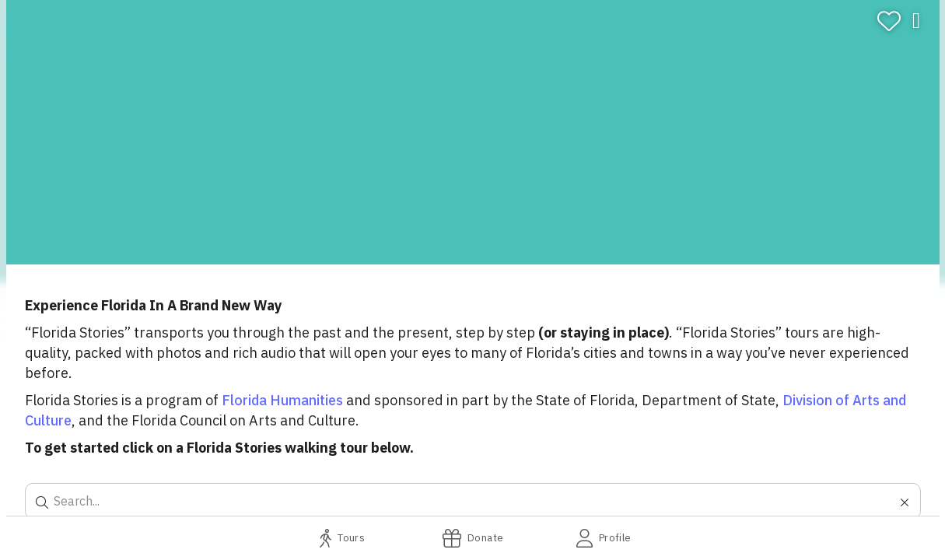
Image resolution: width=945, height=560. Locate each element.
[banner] (473, 132)
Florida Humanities (282, 400)
